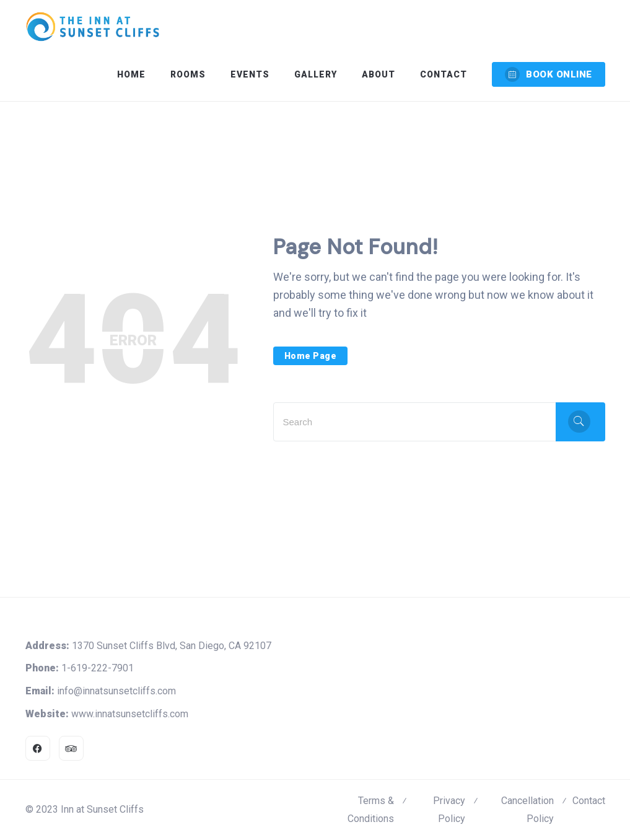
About (378, 74)
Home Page (311, 356)
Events (250, 74)
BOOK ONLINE (549, 74)
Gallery (316, 74)
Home (131, 74)
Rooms (188, 74)
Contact (444, 74)
